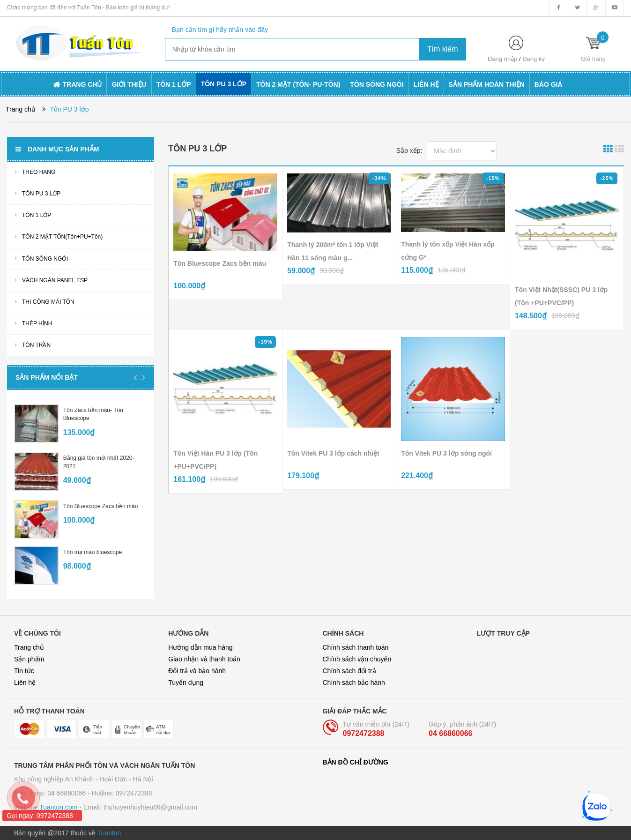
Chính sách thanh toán (356, 647)
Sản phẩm (29, 659)
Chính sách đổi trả (349, 671)
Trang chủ (29, 647)
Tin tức (24, 671)
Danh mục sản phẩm (57, 149)
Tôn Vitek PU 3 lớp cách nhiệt (333, 453)
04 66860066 (450, 733)
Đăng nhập (502, 59)
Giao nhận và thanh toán (204, 659)
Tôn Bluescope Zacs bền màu (101, 506)
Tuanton (109, 833)
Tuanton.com (58, 807)
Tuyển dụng (186, 682)
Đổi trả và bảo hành (197, 671)
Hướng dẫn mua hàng (200, 647)
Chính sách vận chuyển (357, 659)
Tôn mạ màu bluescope (93, 552)
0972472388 (364, 733)
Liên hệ (25, 682)
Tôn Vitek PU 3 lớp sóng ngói (446, 453)
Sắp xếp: (409, 150)
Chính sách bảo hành (354, 682)
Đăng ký (534, 59)
